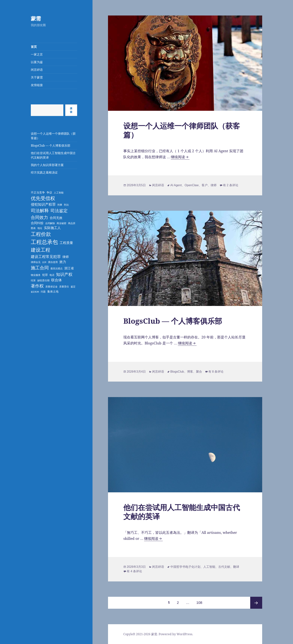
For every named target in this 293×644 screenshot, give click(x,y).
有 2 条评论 (231, 185)
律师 (214, 185)
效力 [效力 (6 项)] (63, 262)
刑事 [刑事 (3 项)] (60, 205)
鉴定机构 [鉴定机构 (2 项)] (35, 292)
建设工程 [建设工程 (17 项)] (41, 250)
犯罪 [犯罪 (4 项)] (45, 275)
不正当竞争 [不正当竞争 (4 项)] (38, 192)
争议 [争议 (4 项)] (49, 192)
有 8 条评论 (216, 372)
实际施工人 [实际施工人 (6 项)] (52, 228)
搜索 (71, 110)
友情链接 (37, 85)
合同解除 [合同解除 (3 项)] (50, 223)
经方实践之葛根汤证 (44, 172)
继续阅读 (180, 157)
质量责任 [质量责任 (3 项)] (64, 287)
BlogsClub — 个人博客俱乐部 (51, 145)
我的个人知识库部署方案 (47, 165)
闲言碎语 (37, 70)
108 (199, 601)
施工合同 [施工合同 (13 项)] (40, 268)
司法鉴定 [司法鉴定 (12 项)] (59, 210)
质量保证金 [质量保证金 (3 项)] (51, 287)
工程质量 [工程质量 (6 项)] (66, 243)
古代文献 (224, 567)
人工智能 (209, 567)
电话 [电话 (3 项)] (52, 275)
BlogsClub (177, 372)
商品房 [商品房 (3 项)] (72, 223)
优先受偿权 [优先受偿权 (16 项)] (43, 198)
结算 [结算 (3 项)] (33, 280)
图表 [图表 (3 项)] (33, 228)
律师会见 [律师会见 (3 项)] (36, 262)
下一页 (256, 603)
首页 (34, 47)
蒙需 (36, 18)
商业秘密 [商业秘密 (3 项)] (61, 223)
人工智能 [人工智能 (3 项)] (59, 193)
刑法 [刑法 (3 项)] (66, 205)
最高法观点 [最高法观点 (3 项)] (57, 268)
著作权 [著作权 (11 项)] (37, 286)
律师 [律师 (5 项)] (66, 257)
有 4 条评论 (134, 571)
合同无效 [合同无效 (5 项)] (56, 218)
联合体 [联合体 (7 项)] (57, 280)
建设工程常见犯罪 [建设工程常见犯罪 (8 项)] (46, 256)
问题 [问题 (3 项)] (43, 292)
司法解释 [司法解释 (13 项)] (40, 210)
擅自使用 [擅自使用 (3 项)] (53, 262)
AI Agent (176, 185)
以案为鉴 (37, 62)
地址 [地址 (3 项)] (40, 228)
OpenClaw (192, 185)
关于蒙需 (37, 77)
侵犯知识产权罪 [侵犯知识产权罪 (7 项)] (43, 204)
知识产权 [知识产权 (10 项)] (64, 274)
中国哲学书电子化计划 (185, 567)
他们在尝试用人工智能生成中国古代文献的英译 (182, 512)
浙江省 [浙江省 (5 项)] (69, 268)
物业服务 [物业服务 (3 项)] (36, 275)
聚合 (199, 372)
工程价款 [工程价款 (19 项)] (41, 234)
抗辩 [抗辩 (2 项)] (44, 262)
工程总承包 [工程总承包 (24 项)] (44, 242)
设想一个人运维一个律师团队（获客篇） (182, 130)
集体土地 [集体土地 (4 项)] (53, 291)
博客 (190, 372)
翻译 (236, 567)
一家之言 (37, 54)
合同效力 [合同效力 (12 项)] (39, 217)
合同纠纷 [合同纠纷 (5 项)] (37, 223)
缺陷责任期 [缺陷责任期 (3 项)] (43, 280)
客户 (205, 185)
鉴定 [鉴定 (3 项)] (73, 287)
